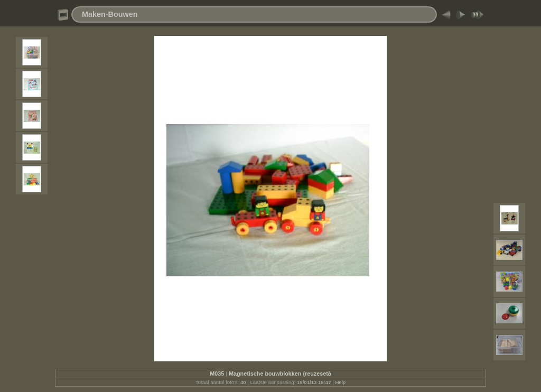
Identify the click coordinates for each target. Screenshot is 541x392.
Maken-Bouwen (110, 14)
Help (340, 382)
